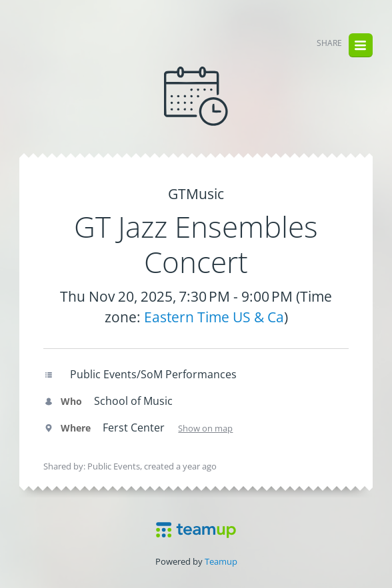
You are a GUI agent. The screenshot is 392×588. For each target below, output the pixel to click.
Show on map (205, 428)
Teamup (221, 561)
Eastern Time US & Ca (214, 317)
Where (67, 428)
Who (63, 401)
